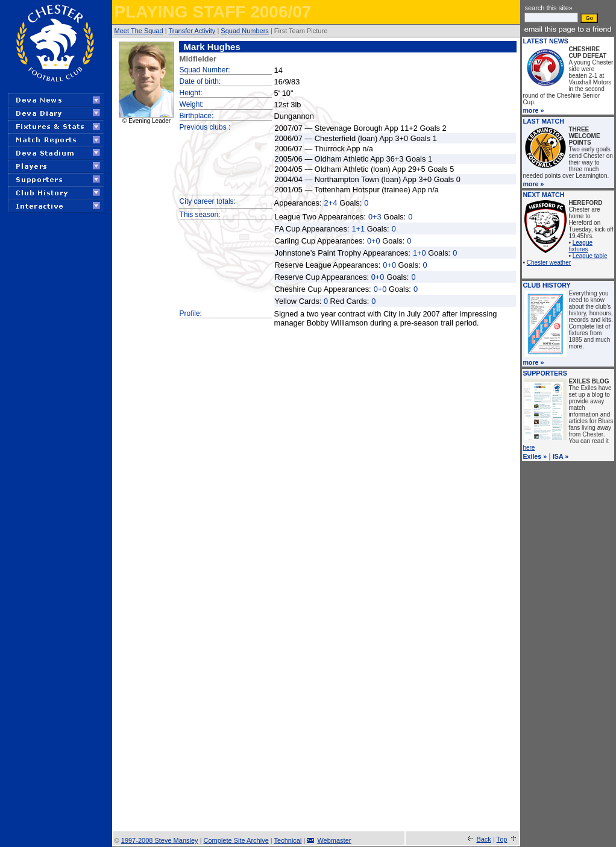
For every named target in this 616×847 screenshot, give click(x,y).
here (529, 448)
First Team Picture (301, 31)
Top (502, 839)
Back (483, 839)
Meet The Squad (139, 31)
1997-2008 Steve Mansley (160, 840)
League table (590, 256)
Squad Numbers (245, 31)
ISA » (561, 456)
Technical (288, 840)
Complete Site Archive (236, 840)
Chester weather (549, 263)
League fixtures (580, 246)
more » (533, 110)
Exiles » (535, 456)
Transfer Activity (192, 31)
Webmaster (334, 840)
